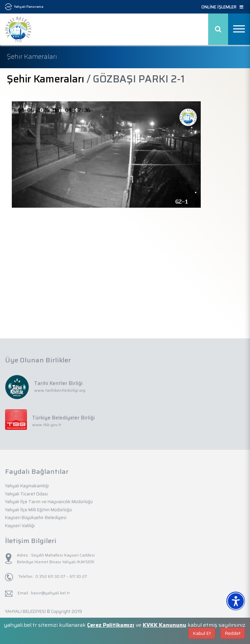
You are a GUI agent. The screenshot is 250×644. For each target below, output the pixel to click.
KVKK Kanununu (164, 625)
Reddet (233, 633)
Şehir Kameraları (46, 79)
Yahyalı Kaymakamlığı (27, 486)
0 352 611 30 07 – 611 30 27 (61, 576)
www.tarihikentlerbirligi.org (60, 390)
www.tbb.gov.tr (47, 425)
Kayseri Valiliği (20, 526)
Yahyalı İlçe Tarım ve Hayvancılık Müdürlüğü (49, 502)
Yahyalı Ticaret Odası (26, 494)
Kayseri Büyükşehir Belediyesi (36, 518)
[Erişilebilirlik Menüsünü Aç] (236, 601)
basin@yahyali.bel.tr (50, 593)
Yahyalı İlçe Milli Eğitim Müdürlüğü (38, 510)
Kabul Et (202, 633)
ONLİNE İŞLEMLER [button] (222, 7)
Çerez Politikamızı (111, 625)
